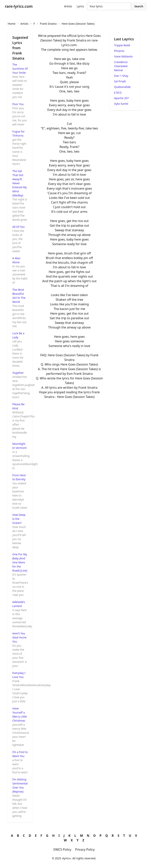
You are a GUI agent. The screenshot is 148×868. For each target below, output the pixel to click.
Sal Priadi (120, 81)
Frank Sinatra (48, 24)
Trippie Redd (122, 45)
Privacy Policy (85, 849)
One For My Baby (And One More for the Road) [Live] (20, 562)
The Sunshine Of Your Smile (20, 69)
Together (18, 373)
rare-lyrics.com (19, 6)
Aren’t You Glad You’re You (19, 637)
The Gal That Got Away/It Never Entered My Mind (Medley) (20, 183)
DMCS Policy (62, 849)
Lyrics (80, 6)
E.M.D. (118, 92)
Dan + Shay (121, 76)
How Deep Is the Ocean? (19, 519)
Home (12, 24)
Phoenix (119, 51)
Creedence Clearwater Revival (121, 66)
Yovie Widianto (123, 56)
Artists (68, 6)
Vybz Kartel (121, 104)
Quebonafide (122, 87)
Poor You (18, 104)
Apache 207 (121, 98)
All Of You (18, 227)
